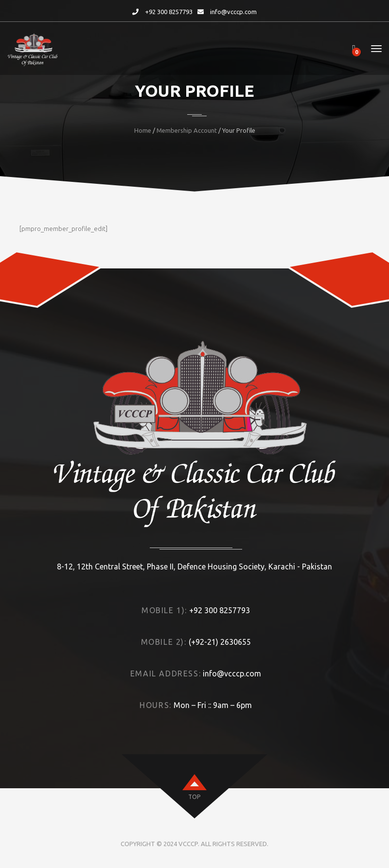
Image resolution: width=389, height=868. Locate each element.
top (194, 797)
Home (143, 130)
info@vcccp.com (233, 12)
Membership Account (187, 130)
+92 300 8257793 (169, 12)
